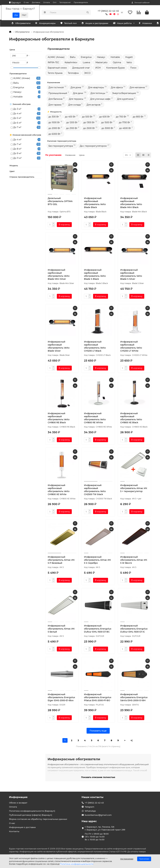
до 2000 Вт (54, 129)
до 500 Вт (87, 117)
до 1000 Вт (54, 123)
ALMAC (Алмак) (22, 79)
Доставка (36, 2)
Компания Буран (116, 68)
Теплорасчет (65, 2)
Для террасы (76, 100)
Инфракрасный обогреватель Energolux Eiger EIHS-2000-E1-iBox (61, 698)
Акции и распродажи (100, 24)
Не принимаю (127, 859)
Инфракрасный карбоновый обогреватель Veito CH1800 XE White (59, 490)
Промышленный (58, 94)
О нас (26, 2)
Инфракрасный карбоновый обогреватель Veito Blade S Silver (131, 275)
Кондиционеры (22, 24)
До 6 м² (17, 123)
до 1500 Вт (107, 123)
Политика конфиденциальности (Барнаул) (32, 811)
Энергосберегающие (124, 94)
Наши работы (129, 24)
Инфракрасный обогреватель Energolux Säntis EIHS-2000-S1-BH (134, 698)
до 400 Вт (70, 117)
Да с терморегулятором (93, 147)
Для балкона (55, 100)
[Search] (69, 13)
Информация (18, 797)
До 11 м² (17, 159)
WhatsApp (90, 811)
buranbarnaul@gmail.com (98, 815)
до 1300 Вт (89, 123)
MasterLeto (101, 63)
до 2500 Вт (89, 129)
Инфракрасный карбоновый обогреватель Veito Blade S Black (95, 275)
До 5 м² (17, 119)
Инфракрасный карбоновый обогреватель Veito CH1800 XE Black (131, 419)
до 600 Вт (105, 117)
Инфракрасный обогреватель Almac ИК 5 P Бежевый (61, 561)
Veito (129, 63)
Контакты (14, 831)
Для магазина (137, 88)
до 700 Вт (121, 117)
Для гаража (55, 105)
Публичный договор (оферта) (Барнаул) (31, 815)
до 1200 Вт (72, 123)
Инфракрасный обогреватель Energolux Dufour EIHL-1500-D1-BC (98, 629)
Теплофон (73, 74)
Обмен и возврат (18, 803)
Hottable (18, 97)
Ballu (16, 83)
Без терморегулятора (61, 147)
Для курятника (125, 100)
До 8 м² (17, 149)
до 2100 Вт (72, 129)
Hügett (129, 58)
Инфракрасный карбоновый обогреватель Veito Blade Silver (59, 347)
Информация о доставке (22, 827)
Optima (117, 63)
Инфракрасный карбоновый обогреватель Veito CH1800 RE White (95, 419)
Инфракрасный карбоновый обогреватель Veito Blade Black (95, 203)
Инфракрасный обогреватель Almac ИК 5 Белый (61, 629)
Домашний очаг (81, 68)
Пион (133, 68)
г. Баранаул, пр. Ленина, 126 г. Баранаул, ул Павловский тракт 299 (105, 828)
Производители (81, 2)
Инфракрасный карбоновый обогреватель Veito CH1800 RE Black (59, 419)
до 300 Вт (54, 117)
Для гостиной (56, 88)
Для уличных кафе (100, 100)
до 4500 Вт (125, 129)
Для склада (74, 105)
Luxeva (86, 63)
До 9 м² (17, 154)
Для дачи (78, 94)
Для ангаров (94, 105)
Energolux (19, 88)
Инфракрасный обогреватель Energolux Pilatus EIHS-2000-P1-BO (98, 698)
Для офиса (117, 88)
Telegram (90, 807)
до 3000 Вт (107, 129)
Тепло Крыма (55, 74)
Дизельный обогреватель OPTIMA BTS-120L (60, 202)
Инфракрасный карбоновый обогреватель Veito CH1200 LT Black (95, 347)
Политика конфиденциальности (77, 864)
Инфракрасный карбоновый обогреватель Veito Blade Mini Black (131, 203)
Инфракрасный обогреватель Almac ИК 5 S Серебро (97, 561)
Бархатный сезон (57, 68)
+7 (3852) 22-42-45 (108, 11)
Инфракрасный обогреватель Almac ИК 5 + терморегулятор (134, 489)
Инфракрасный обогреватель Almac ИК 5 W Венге (134, 561)
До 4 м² (17, 114)
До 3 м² (17, 110)
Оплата (47, 2)
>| (131, 741)
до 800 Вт (138, 117)
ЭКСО (87, 74)
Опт (55, 2)
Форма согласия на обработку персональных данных (38, 819)
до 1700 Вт (124, 123)
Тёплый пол (72, 24)
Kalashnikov (71, 63)
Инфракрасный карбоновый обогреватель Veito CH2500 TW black (95, 490)
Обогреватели (48, 24)
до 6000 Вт (54, 135)
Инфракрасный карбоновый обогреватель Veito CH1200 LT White (131, 347)
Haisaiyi (17, 93)
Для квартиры (96, 88)
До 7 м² (17, 128)
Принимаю (144, 859)
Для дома (76, 88)
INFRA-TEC (53, 63)
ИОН (98, 68)
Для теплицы (98, 94)
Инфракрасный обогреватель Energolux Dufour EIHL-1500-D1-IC (134, 629)
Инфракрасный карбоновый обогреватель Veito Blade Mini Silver (59, 275)
